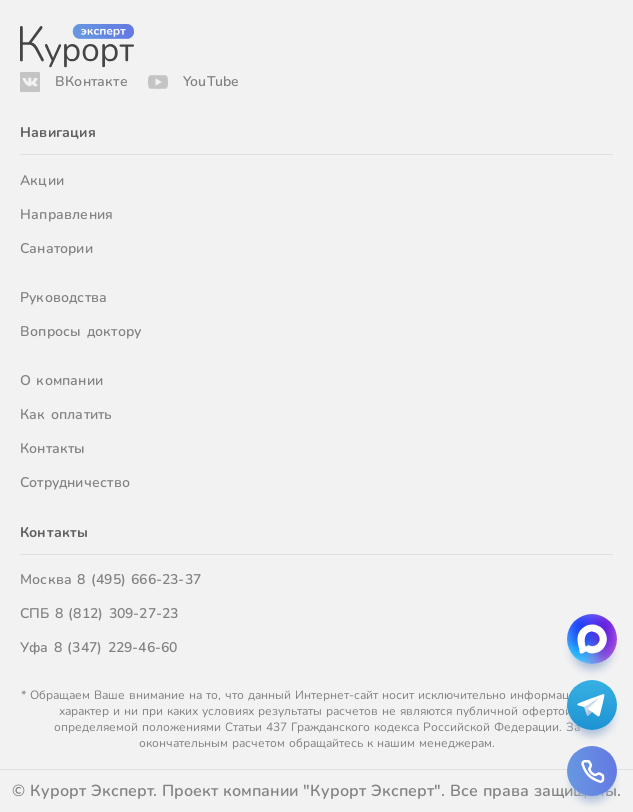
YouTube (211, 81)
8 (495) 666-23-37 (139, 579)
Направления (66, 214)
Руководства (63, 297)
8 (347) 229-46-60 (116, 647)
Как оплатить (66, 414)
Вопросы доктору (80, 331)
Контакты (53, 448)
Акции (42, 180)
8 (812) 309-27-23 (117, 613)
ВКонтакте (91, 81)
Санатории (56, 248)
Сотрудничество (75, 482)
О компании (61, 380)
